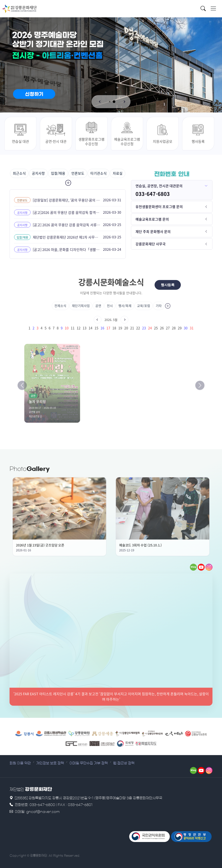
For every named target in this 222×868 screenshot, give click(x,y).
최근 (19, 173)
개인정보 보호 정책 (50, 763)
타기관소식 (99, 173)
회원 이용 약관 (20, 763)
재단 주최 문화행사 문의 (153, 231)
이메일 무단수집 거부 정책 (89, 763)
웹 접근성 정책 (124, 763)
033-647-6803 (153, 194)
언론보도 (78, 173)
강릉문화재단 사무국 (151, 244)
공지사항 (38, 173)
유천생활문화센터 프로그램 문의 (159, 207)
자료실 (118, 173)
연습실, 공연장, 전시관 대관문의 (159, 186)
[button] (100, 102)
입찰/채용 (58, 173)
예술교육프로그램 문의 (152, 219)
